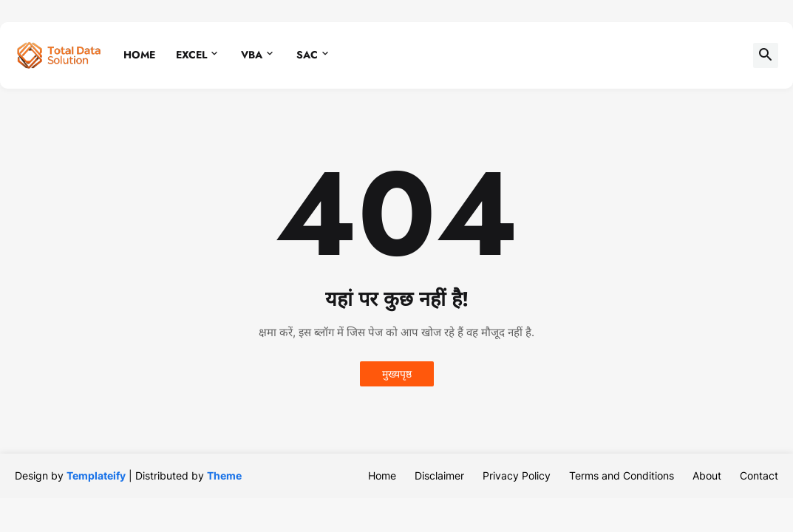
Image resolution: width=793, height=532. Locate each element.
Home (139, 55)
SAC (307, 55)
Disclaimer (439, 475)
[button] (766, 55)
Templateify (96, 475)
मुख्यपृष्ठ (397, 374)
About (707, 475)
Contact (759, 475)
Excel (191, 55)
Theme (224, 475)
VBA (252, 55)
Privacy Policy (517, 475)
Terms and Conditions (622, 475)
